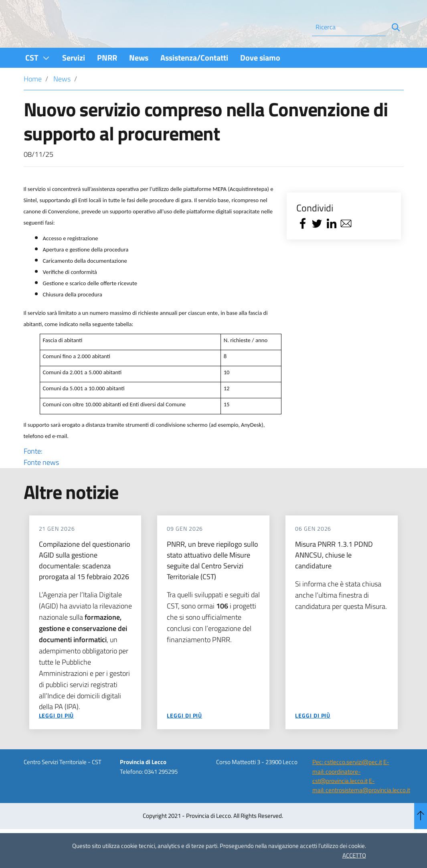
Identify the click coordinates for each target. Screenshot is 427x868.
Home (33, 100)
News (62, 100)
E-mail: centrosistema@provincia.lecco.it (361, 807)
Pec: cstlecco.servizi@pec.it (347, 784)
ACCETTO (354, 855)
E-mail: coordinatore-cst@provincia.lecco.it (351, 793)
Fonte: (150, 479)
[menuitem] (38, 79)
